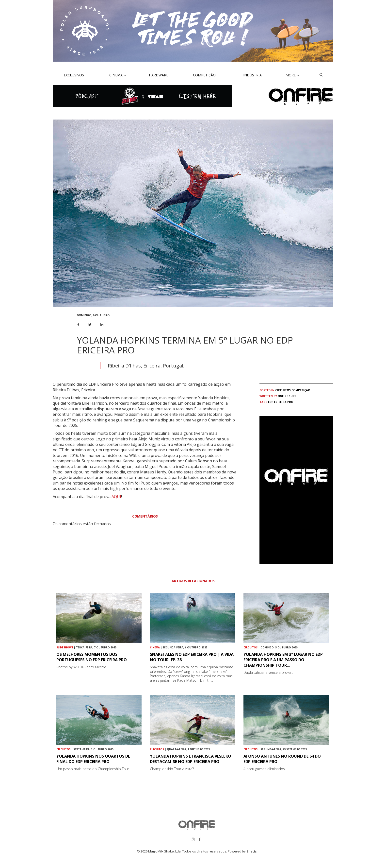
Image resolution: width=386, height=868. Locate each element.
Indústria (252, 75)
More (292, 75)
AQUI (116, 497)
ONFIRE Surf (287, 396)
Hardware (159, 75)
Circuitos (283, 390)
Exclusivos (74, 75)
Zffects (252, 851)
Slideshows (65, 647)
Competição (204, 75)
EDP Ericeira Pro (281, 402)
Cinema (117, 75)
